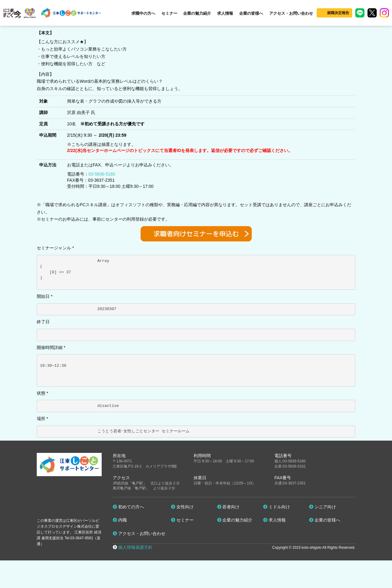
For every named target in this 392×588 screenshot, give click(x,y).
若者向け (228, 507)
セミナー (169, 13)
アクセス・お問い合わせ (291, 13)
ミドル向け (277, 507)
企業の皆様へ (251, 13)
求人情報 (225, 13)
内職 (120, 520)
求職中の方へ (143, 13)
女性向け (182, 507)
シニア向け (322, 507)
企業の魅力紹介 (197, 13)
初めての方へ (128, 507)
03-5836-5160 (102, 174)
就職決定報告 (338, 13)
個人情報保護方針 (135, 547)
